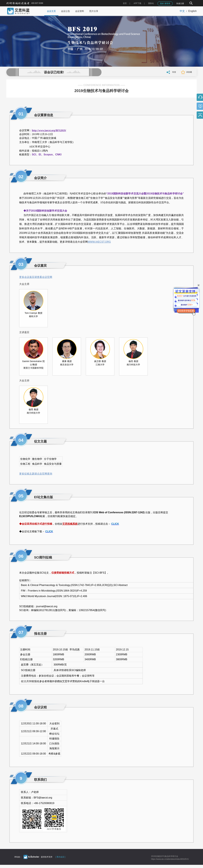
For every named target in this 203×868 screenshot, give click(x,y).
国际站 (151, 3)
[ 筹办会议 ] (60, 857)
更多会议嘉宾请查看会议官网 (36, 277)
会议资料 (80, 11)
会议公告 (65, 11)
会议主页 (51, 11)
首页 (125, 3)
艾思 (65, 524)
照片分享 (94, 11)
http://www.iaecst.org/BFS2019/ (49, 130)
